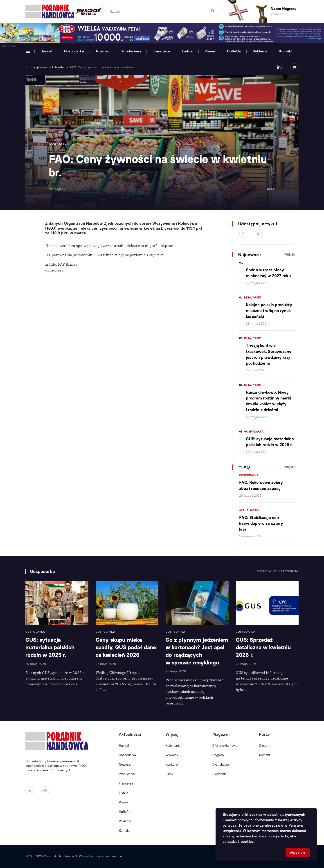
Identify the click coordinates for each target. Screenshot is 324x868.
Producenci (132, 51)
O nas (263, 746)
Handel (46, 51)
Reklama (260, 51)
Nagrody (218, 755)
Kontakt (286, 51)
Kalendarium (174, 746)
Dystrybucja (221, 765)
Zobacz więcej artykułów (278, 571)
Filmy (169, 774)
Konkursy (172, 765)
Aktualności (249, 510)
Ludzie (187, 51)
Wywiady (172, 755)
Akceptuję (298, 853)
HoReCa (234, 51)
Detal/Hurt (253, 298)
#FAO (271, 189)
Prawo (210, 51)
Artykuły (58, 67)
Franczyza (161, 51)
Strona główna (36, 67)
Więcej (290, 255)
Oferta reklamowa (225, 746)
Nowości (103, 51)
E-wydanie (219, 774)
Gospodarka (74, 51)
